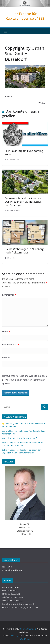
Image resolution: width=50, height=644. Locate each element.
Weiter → (43, 103)
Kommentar (9, 295)
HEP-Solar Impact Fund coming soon (24, 153)
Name (6, 332)
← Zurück (7, 97)
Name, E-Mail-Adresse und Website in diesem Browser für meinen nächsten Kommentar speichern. (25, 380)
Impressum (7, 567)
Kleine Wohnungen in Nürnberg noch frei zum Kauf (24, 251)
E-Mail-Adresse (11, 345)
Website (6, 358)
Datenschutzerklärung (12, 570)
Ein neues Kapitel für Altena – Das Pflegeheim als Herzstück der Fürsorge (23, 202)
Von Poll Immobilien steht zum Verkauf (19, 438)
